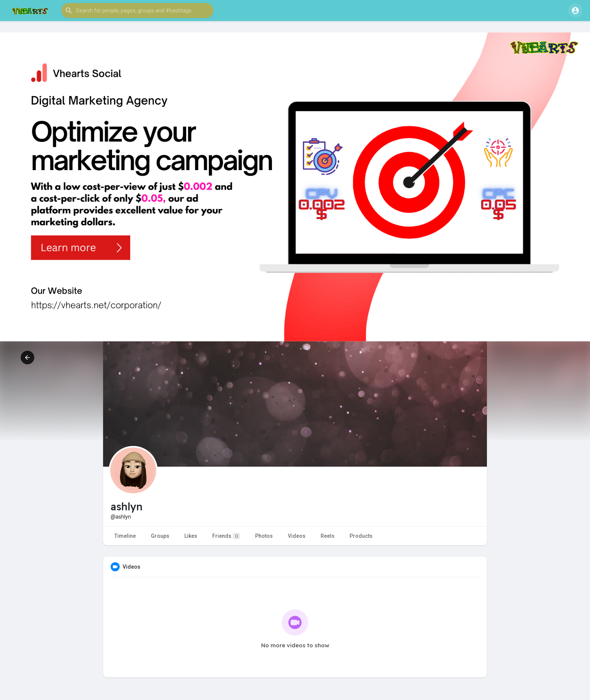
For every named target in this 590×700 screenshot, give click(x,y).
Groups (160, 536)
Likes (191, 536)
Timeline (125, 536)
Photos (264, 536)
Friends (226, 536)
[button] (137, 11)
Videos (297, 536)
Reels (328, 536)
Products (361, 536)
